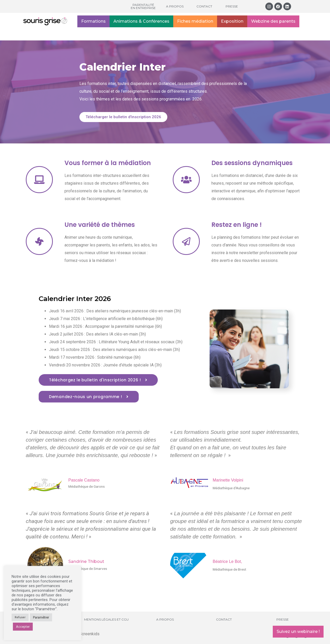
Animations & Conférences (141, 21)
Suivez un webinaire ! (298, 632)
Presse (232, 6)
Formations (93, 21)
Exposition (232, 21)
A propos (175, 6)
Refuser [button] (20, 617)
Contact (204, 6)
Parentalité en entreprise (143, 6)
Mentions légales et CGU (106, 619)
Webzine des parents (273, 21)
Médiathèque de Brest (229, 569)
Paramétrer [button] (41, 617)
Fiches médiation (195, 21)
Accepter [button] (23, 627)
